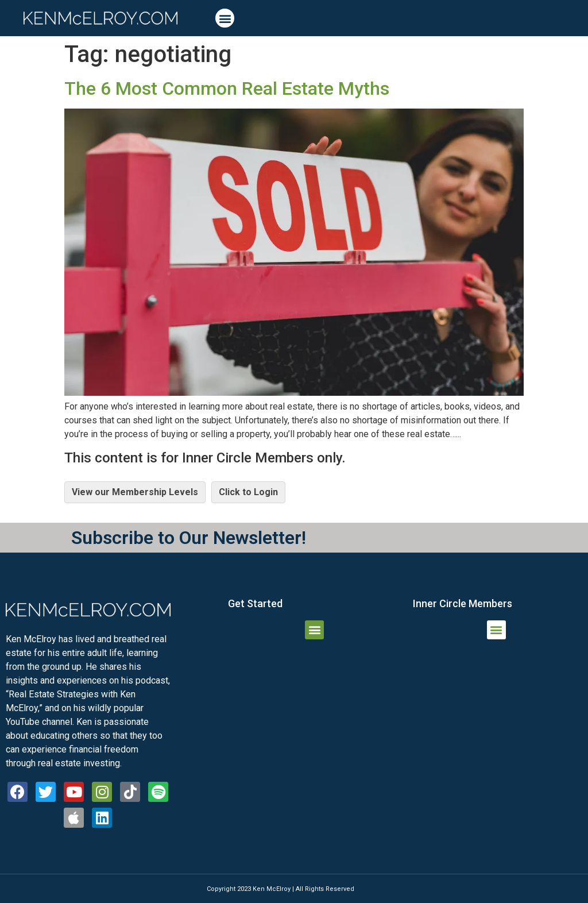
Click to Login (248, 492)
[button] (225, 18)
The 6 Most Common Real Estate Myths (227, 88)
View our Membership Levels (135, 492)
